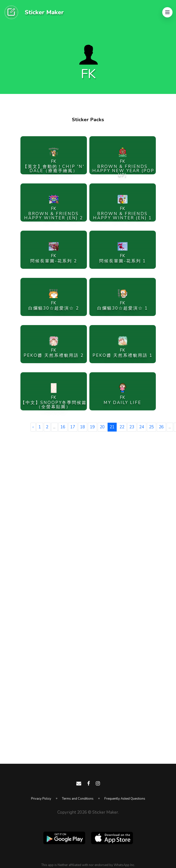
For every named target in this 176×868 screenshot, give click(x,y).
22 (122, 427)
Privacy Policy (41, 799)
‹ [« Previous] (33, 427)
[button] (167, 12)
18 (82, 427)
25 (151, 427)
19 (92, 427)
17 (73, 427)
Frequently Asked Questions (125, 799)
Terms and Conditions (78, 799)
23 (132, 427)
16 (63, 427)
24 (142, 427)
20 (102, 427)
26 (161, 427)
